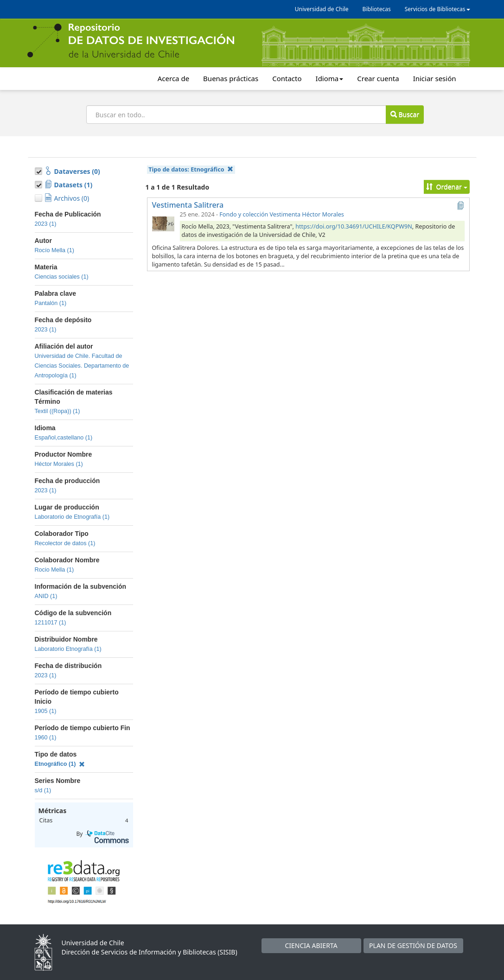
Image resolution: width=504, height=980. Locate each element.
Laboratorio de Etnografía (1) (72, 517)
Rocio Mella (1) (54, 570)
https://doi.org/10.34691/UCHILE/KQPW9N (354, 226)
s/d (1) (43, 790)
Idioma (330, 78)
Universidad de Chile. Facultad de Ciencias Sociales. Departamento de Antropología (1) (82, 366)
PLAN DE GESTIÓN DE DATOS (413, 945)
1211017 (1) (51, 623)
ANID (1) (46, 596)
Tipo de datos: (191, 169)
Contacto (287, 78)
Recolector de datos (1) (65, 543)
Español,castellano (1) (64, 438)
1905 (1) (46, 711)
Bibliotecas (377, 9)
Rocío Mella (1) (54, 250)
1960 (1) (46, 738)
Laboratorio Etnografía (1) (68, 649)
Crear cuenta (378, 78)
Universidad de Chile (322, 9)
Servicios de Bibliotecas (437, 9)
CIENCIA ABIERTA (311, 945)
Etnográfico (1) (60, 764)
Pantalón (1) (51, 303)
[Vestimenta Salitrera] (163, 223)
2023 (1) (46, 224)
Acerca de (173, 78)
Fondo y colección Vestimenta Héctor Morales (282, 214)
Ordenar (447, 187)
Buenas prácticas (231, 78)
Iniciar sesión (435, 78)
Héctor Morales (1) (59, 464)
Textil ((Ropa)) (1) (57, 411)
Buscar (405, 114)
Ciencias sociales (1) (62, 277)
